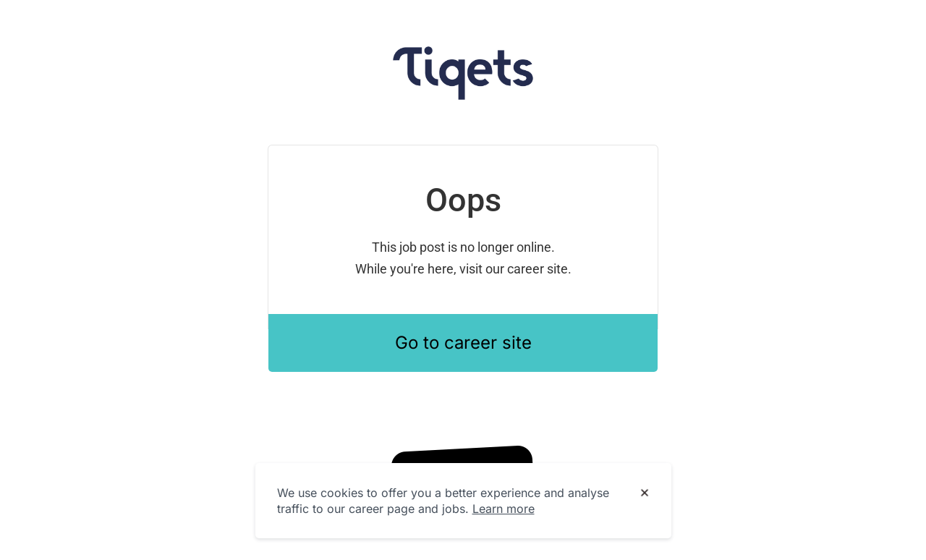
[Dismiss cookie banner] (645, 493)
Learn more (504, 509)
